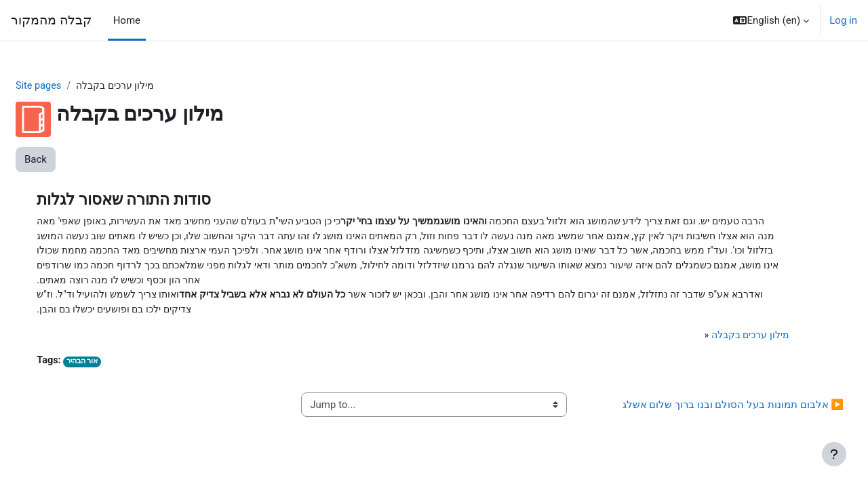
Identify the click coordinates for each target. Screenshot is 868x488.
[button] (771, 20)
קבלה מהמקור (51, 20)
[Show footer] (834, 454)
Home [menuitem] (127, 20)
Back (68, 160)
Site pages (72, 86)
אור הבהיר (114, 367)
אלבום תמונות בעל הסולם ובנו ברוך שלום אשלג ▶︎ (701, 410)
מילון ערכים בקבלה (720, 340)
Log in (843, 20)
